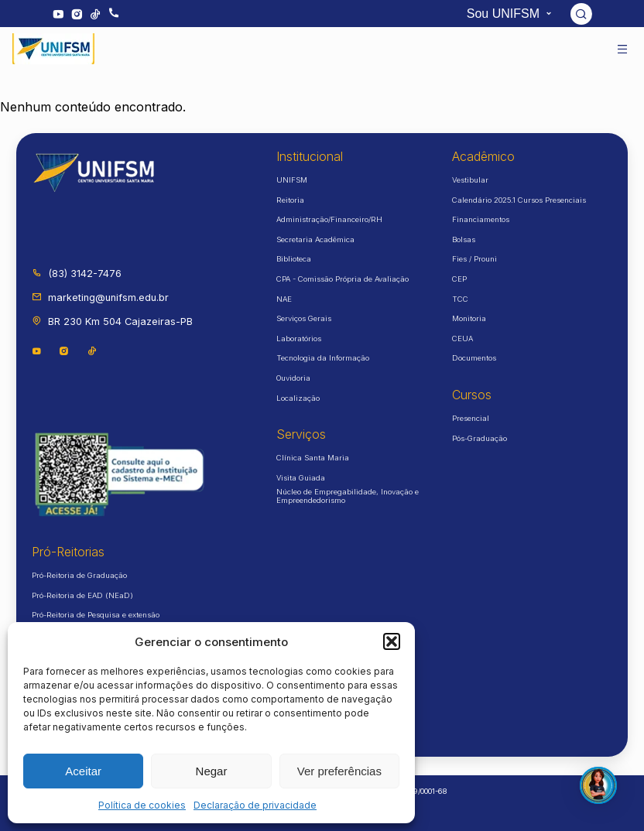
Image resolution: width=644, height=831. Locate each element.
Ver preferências (339, 771)
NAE (284, 299)
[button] (392, 641)
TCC (460, 299)
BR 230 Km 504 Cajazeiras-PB (112, 321)
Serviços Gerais (304, 318)
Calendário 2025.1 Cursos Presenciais (519, 200)
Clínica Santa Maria (313, 458)
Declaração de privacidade (255, 805)
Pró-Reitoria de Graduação (79, 575)
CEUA (462, 339)
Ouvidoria (293, 378)
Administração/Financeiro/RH (329, 219)
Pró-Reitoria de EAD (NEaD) (82, 595)
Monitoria (469, 318)
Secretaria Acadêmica (315, 239)
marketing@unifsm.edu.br (100, 298)
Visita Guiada (301, 478)
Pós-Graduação (480, 438)
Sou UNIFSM (511, 14)
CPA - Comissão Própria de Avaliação (343, 279)
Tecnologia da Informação (323, 358)
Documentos (474, 358)
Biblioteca (294, 259)
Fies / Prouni (474, 259)
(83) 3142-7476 (77, 274)
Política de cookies (142, 805)
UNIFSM (292, 180)
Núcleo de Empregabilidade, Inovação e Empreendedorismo (348, 496)
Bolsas (464, 239)
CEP (459, 279)
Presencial (471, 418)
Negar (212, 771)
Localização (298, 398)
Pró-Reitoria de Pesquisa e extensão (96, 615)
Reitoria (290, 200)
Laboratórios (299, 339)
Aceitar (83, 771)
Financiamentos (481, 219)
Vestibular (470, 180)
